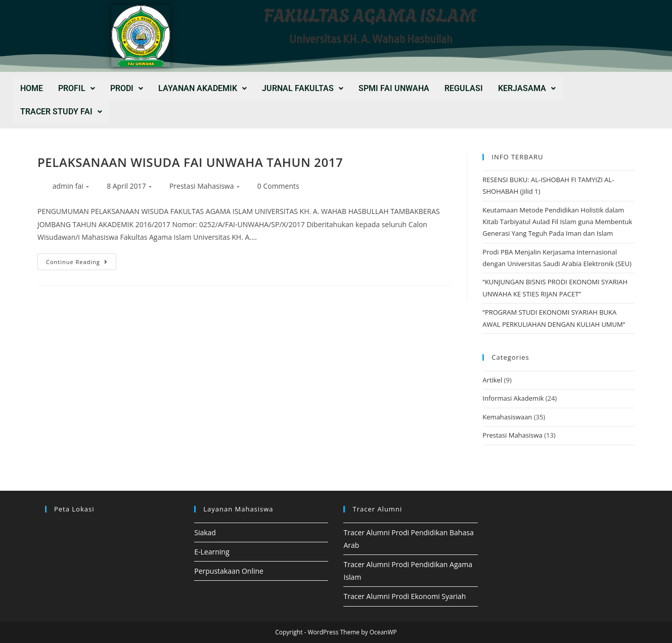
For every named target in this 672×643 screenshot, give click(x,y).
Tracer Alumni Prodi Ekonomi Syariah (405, 596)
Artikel (492, 380)
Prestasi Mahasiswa (202, 186)
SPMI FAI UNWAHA (394, 88)
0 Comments (278, 186)
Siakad (205, 532)
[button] (77, 89)
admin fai (68, 186)
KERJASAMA (527, 88)
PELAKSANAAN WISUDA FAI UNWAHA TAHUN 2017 (190, 162)
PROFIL (77, 88)
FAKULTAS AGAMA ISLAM (371, 14)
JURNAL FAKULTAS (303, 88)
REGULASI (464, 88)
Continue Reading (81, 260)
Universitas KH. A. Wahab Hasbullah (371, 39)
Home (32, 88)
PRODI (127, 88)
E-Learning (212, 552)
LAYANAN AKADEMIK (203, 88)
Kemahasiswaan (507, 417)
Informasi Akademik (513, 398)
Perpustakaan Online (229, 571)
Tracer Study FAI (61, 112)
